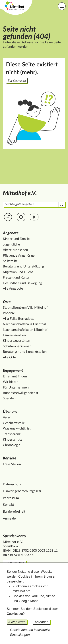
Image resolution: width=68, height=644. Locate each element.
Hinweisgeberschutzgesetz (22, 491)
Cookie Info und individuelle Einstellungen (30, 632)
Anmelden (10, 519)
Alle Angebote (13, 289)
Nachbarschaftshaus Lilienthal (24, 324)
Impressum (11, 498)
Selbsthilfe (10, 261)
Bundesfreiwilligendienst (20, 393)
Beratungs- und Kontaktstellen (25, 352)
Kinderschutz (12, 440)
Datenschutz (12, 484)
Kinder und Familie (16, 239)
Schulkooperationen (17, 346)
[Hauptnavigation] (62, 6)
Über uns (10, 412)
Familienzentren (14, 335)
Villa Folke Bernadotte (19, 319)
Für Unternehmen (16, 388)
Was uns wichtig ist (17, 429)
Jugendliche (11, 245)
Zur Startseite (17, 81)
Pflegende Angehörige (19, 256)
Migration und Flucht (18, 272)
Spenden (9, 398)
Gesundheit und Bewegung (22, 283)
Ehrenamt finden (15, 377)
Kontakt (8, 505)
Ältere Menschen (15, 250)
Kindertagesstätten (17, 341)
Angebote (11, 233)
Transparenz (12, 434)
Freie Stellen (12, 464)
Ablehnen (42, 622)
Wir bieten (11, 382)
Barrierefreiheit (14, 512)
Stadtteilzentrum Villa (25, 308)
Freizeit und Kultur (16, 278)
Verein (8, 418)
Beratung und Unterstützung (23, 267)
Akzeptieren (17, 622)
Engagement (13, 371)
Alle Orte (9, 357)
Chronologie (12, 445)
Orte (7, 302)
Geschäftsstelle (14, 423)
